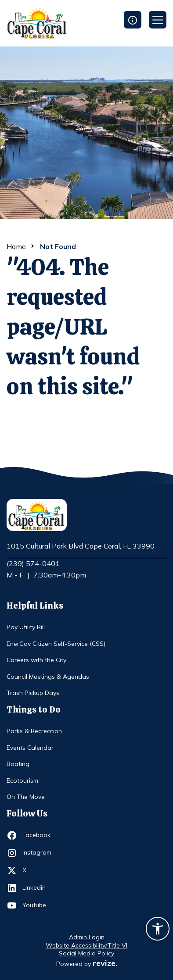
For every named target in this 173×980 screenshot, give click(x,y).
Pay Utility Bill (26, 627)
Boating (18, 764)
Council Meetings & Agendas (48, 677)
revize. (105, 963)
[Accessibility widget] (158, 930)
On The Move (26, 797)
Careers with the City (36, 660)
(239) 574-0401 (33, 563)
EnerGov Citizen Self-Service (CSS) (56, 644)
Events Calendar (30, 748)
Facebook (38, 835)
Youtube (38, 905)
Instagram (38, 853)
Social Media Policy (86, 953)
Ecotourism (22, 780)
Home (16, 246)
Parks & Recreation (34, 731)
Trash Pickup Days (33, 693)
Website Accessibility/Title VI (86, 945)
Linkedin (38, 888)
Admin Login (87, 937)
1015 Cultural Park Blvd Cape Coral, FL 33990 (81, 546)
